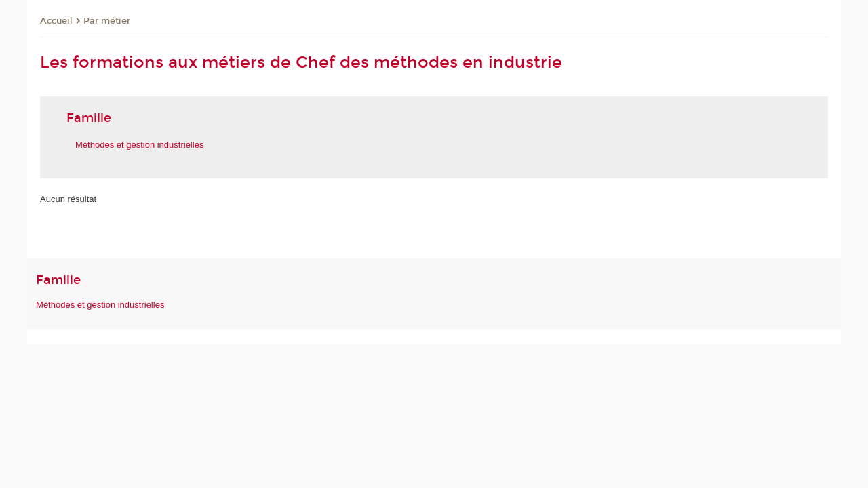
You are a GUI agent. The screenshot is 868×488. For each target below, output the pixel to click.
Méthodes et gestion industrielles (100, 305)
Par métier (107, 21)
